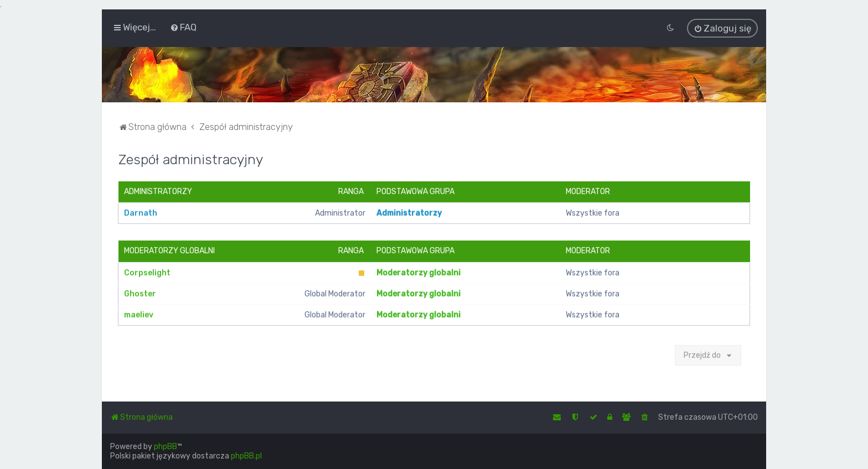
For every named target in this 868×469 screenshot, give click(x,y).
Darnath (141, 213)
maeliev (139, 314)
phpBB (166, 447)
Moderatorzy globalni (169, 250)
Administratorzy (158, 191)
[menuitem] (183, 27)
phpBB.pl (246, 456)
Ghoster (140, 293)
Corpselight (147, 272)
